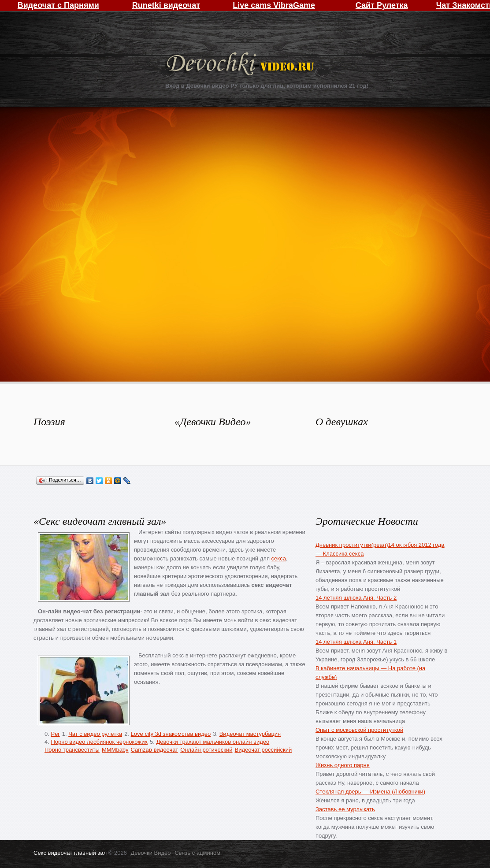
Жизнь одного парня (343, 765)
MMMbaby (115, 750)
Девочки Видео (241, 65)
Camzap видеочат (155, 750)
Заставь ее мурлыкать (345, 809)
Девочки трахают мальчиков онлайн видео (213, 742)
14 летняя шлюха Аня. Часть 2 (356, 598)
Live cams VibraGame (274, 5)
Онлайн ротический (206, 750)
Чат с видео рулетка (95, 734)
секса (279, 558)
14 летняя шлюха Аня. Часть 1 (356, 642)
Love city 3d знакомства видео (171, 734)
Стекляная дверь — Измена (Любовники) (370, 792)
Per (55, 734)
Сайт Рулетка (382, 5)
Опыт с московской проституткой (359, 730)
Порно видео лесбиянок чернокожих (99, 742)
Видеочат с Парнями (58, 5)
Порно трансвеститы (72, 750)
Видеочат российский (264, 750)
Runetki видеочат (166, 5)
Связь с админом (197, 853)
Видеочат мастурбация (250, 734)
